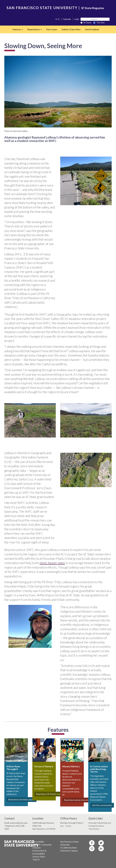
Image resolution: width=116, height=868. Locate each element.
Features (19, 30)
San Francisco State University (69, 843)
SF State (86, 22)
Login (77, 19)
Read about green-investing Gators (81, 800)
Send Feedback (92, 29)
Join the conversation (102, 805)
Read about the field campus (21, 799)
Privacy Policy (39, 857)
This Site (99, 22)
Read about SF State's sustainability (53, 794)
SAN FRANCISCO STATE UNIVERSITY (42, 8)
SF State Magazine (93, 8)
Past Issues (52, 29)
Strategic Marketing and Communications (100, 824)
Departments (36, 30)
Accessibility (38, 842)
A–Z (57, 19)
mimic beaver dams (52, 563)
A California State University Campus (69, 849)
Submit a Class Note (71, 29)
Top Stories (94, 829)
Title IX (36, 860)
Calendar (67, 19)
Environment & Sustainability (39, 852)
